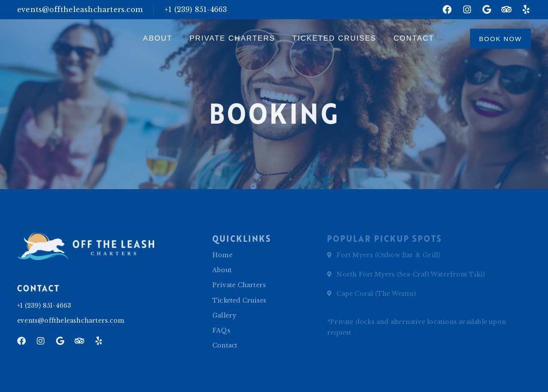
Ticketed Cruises (334, 38)
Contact (414, 38)
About (158, 38)
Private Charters (232, 38)
